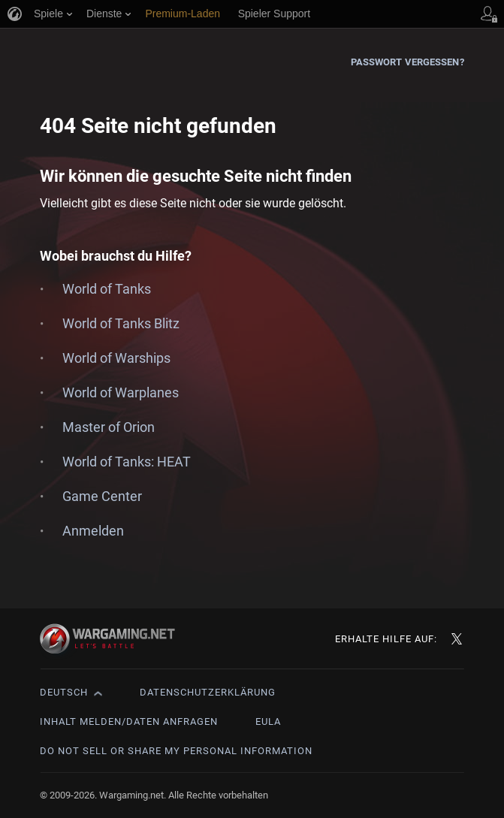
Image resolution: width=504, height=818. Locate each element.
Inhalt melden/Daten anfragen (129, 721)
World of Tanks (107, 289)
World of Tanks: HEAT (127, 462)
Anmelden (93, 531)
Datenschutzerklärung (208, 692)
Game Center (102, 496)
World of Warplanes (121, 392)
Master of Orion (109, 427)
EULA (268, 721)
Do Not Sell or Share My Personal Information (176, 751)
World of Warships (116, 358)
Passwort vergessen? (407, 62)
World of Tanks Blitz (121, 323)
